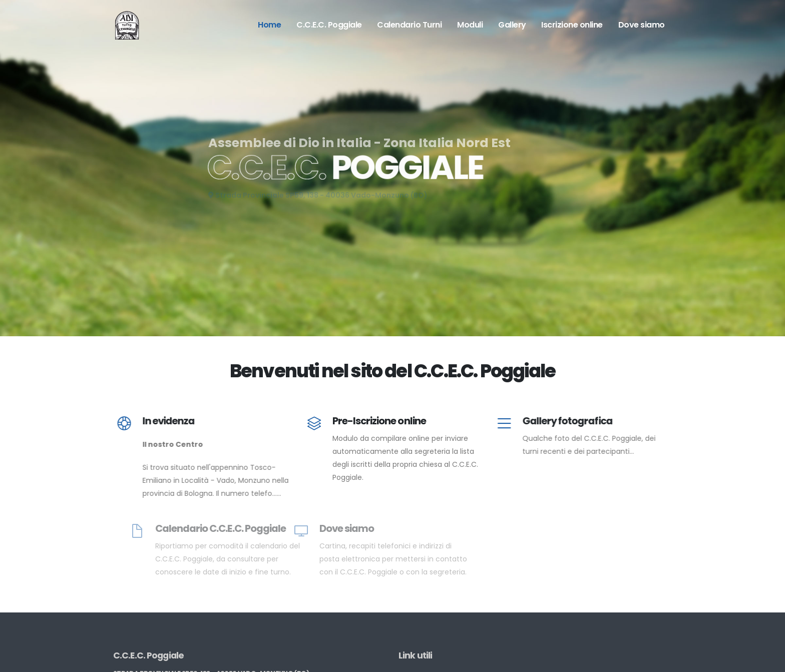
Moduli (470, 25)
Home (269, 25)
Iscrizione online (572, 25)
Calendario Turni (409, 25)
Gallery (512, 25)
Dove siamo (642, 25)
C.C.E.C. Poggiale (329, 25)
